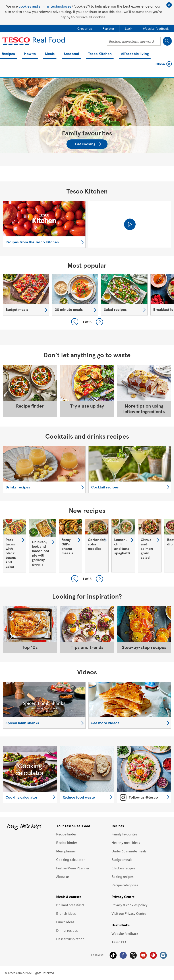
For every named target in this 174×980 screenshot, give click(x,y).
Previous (75, 322)
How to (30, 54)
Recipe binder (67, 843)
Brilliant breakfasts (70, 905)
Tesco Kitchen (100, 54)
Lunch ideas (65, 922)
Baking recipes (123, 877)
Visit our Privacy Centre (129, 913)
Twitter (133, 955)
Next (99, 322)
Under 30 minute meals (129, 851)
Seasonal (71, 54)
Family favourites (124, 834)
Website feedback (125, 934)
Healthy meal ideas (126, 843)
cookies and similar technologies (45, 6)
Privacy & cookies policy (129, 905)
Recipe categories (125, 885)
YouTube (143, 955)
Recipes (8, 54)
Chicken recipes (123, 868)
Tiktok (113, 955)
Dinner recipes (67, 930)
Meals (50, 54)
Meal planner (66, 851)
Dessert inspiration (70, 939)
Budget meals (122, 860)
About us (63, 877)
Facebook (123, 955)
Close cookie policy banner (169, 5)
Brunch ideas (66, 913)
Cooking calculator (70, 860)
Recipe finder (66, 834)
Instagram (163, 955)
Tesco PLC (119, 942)
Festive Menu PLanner (73, 868)
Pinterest (153, 955)
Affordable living (135, 54)
